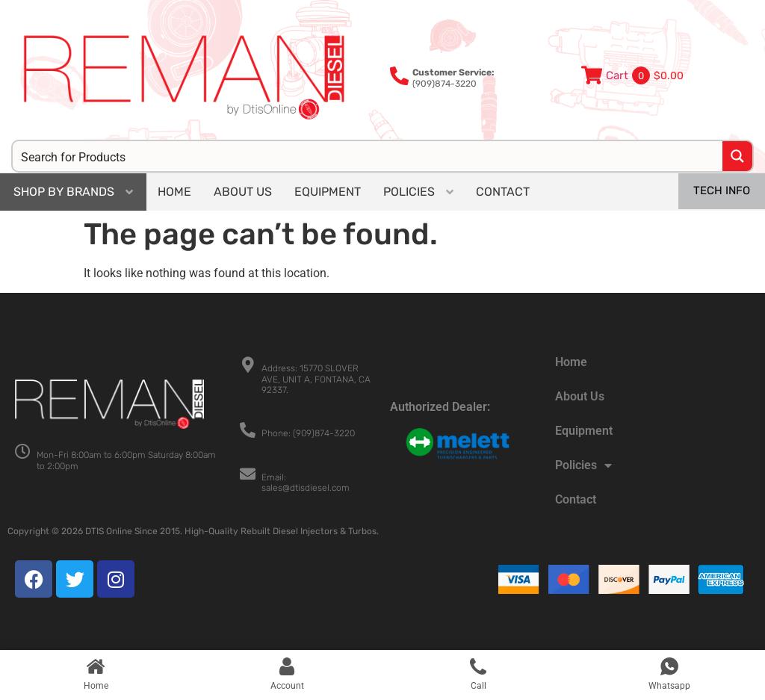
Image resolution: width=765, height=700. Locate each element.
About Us (580, 396)
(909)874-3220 (453, 78)
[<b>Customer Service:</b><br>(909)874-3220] (399, 76)
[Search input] (368, 156)
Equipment (584, 431)
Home (571, 362)
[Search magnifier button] (737, 156)
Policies (583, 465)
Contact (576, 499)
